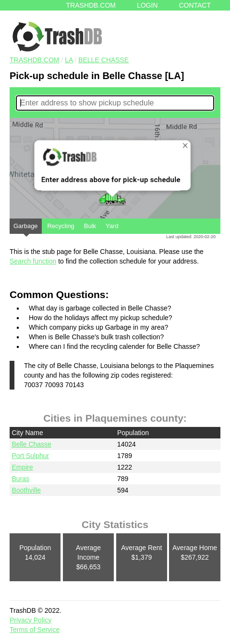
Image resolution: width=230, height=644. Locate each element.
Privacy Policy (30, 620)
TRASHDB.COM (34, 60)
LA (69, 60)
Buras (20, 479)
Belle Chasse (103, 60)
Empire (22, 467)
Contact (195, 5)
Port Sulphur (30, 456)
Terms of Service (35, 630)
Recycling (61, 226)
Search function (33, 261)
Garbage (26, 228)
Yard (112, 226)
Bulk (90, 226)
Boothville (26, 490)
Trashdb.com (91, 5)
